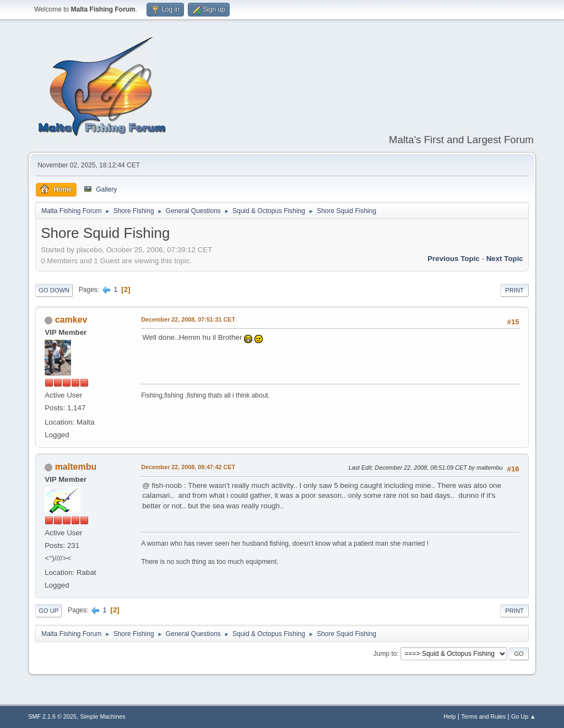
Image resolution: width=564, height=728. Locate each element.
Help (449, 716)
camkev (71, 320)
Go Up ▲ (524, 716)
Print (514, 290)
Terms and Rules (483, 716)
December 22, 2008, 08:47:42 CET (188, 467)
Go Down (54, 290)
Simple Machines (103, 716)
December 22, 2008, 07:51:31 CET (188, 319)
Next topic (505, 259)
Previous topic (454, 259)
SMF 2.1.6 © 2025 (52, 716)
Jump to (385, 654)
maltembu (76, 467)
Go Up (48, 611)
